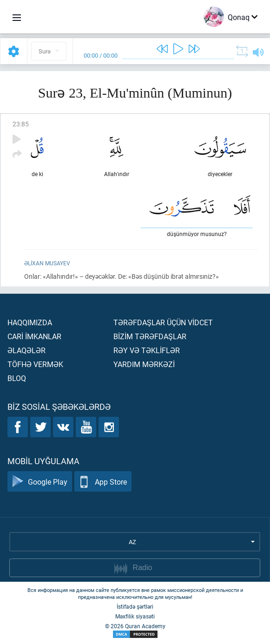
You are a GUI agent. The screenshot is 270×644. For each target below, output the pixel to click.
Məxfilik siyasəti (135, 616)
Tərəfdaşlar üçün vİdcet (163, 322)
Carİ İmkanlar (34, 336)
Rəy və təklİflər (147, 350)
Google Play (40, 482)
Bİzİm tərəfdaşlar (150, 336)
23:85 (21, 124)
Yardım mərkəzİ (144, 364)
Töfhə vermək (35, 364)
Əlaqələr (26, 350)
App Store (103, 482)
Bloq (17, 378)
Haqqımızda (30, 322)
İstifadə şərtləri (135, 606)
